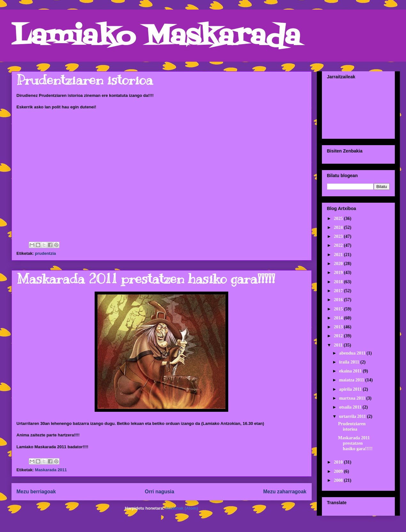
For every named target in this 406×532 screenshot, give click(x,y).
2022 (339, 245)
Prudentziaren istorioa (85, 80)
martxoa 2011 (353, 398)
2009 (339, 471)
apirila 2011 (351, 389)
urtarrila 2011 (353, 416)
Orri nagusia (160, 492)
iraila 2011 (350, 362)
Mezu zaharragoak (285, 492)
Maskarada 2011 (51, 470)
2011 (339, 345)
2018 (339, 282)
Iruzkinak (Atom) (182, 508)
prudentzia (45, 253)
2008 (339, 480)
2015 (339, 309)
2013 (339, 327)
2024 (339, 227)
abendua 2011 (353, 353)
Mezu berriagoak (36, 492)
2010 (339, 462)
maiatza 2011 (352, 380)
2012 (339, 336)
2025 (339, 219)
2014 (339, 318)
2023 (339, 236)
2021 (339, 255)
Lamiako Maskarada (156, 38)
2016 (339, 300)
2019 (339, 273)
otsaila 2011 (351, 407)
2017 (339, 291)
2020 (339, 264)
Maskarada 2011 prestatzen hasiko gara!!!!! (146, 279)
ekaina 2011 (351, 371)
